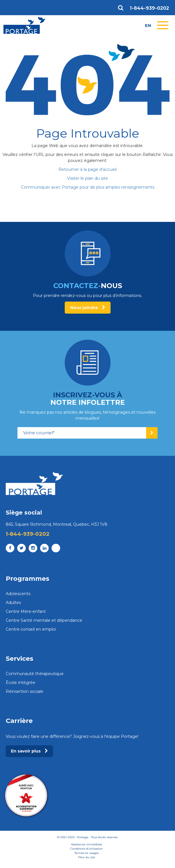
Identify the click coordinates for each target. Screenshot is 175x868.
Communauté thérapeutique (35, 674)
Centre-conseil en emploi (31, 629)
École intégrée (20, 683)
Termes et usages (87, 853)
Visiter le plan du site (87, 178)
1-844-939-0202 (149, 8)
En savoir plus (29, 751)
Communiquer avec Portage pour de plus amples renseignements (88, 187)
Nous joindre (88, 308)
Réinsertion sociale (24, 691)
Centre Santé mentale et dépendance (44, 620)
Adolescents (18, 594)
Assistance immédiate (87, 844)
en (148, 25)
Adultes (13, 603)
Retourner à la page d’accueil (87, 169)
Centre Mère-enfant (26, 611)
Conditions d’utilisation (86, 849)
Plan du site (87, 857)
